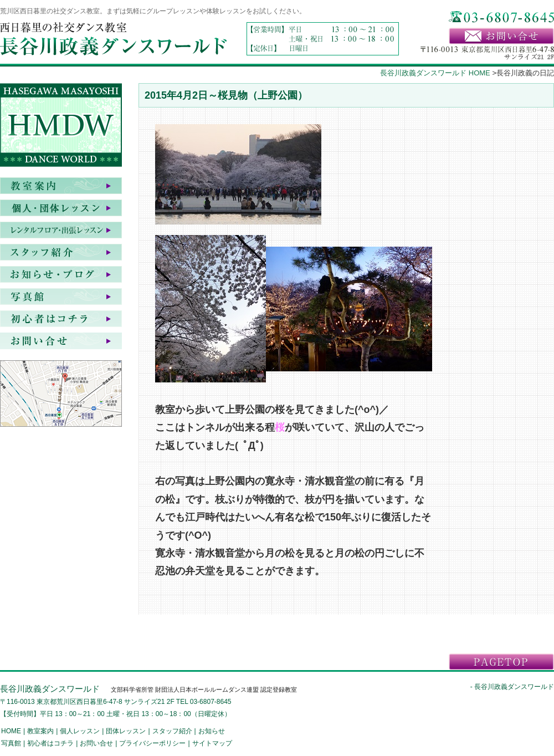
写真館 (61, 297)
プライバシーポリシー (152, 743)
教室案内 (61, 186)
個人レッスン (80, 731)
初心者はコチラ (61, 319)
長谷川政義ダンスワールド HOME (435, 73)
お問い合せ (61, 341)
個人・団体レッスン (61, 208)
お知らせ (61, 274)
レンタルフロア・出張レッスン (61, 230)
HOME (11, 731)
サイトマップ (212, 743)
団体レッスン (126, 731)
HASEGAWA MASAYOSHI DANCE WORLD (61, 127)
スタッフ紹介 (61, 252)
